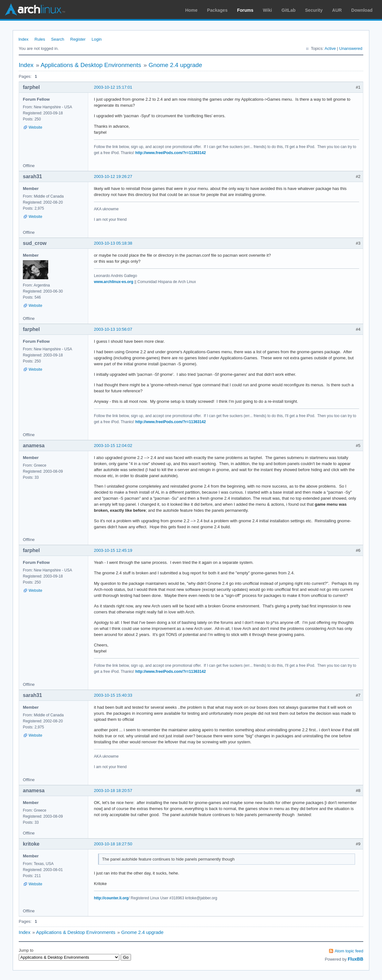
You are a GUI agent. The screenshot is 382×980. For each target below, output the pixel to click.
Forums (245, 10)
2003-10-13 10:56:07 (113, 329)
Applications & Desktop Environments (91, 65)
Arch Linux (35, 10)
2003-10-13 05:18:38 (113, 243)
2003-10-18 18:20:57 (113, 791)
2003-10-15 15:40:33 (113, 695)
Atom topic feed (349, 951)
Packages (217, 10)
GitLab (288, 10)
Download (362, 10)
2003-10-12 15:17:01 (113, 87)
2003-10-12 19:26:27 (113, 176)
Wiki (268, 10)
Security (314, 10)
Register (78, 39)
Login (97, 39)
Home (191, 10)
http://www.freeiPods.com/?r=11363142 (170, 153)
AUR (337, 10)
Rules (40, 39)
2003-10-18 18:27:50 (113, 844)
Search (58, 39)
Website (35, 127)
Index (23, 39)
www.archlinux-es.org (114, 282)
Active (330, 48)
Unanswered (351, 48)
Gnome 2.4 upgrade (175, 65)
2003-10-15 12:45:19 (113, 550)
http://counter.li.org (111, 898)
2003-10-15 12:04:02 (113, 446)
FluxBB (356, 959)
